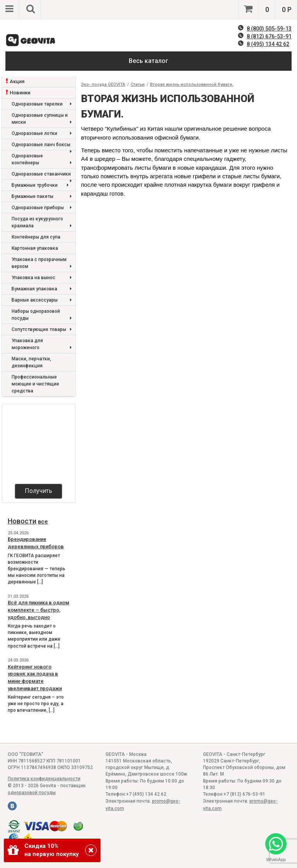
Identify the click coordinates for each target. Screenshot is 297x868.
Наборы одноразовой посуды (42, 315)
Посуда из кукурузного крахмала (42, 223)
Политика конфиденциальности (44, 779)
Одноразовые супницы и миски (42, 119)
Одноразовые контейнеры (42, 160)
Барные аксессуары (42, 300)
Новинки (20, 93)
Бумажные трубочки (40, 185)
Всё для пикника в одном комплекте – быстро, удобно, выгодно (38, 610)
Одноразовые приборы (42, 208)
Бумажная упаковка (42, 289)
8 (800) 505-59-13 (269, 29)
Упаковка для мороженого (42, 345)
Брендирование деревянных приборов (36, 543)
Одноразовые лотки (42, 134)
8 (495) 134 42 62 (268, 44)
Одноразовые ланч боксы (42, 146)
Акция (17, 81)
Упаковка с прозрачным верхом (42, 263)
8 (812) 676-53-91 (269, 36)
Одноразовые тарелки (42, 104)
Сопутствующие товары (42, 330)
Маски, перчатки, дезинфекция (31, 362)
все (43, 522)
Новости (22, 521)
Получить (38, 491)
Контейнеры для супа (36, 237)
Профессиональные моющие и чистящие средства (35, 384)
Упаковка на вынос (42, 278)
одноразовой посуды (32, 793)
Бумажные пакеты (42, 197)
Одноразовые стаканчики (42, 175)
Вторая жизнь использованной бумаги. (192, 84)
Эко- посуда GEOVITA (103, 84)
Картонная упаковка (35, 248)
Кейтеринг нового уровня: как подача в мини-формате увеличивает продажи (35, 678)
